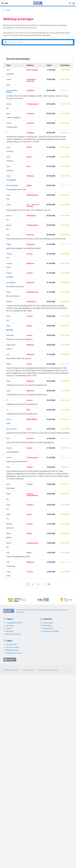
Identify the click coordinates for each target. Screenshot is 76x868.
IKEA (28, 410)
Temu (29, 166)
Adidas (29, 185)
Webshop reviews (12, 650)
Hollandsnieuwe (32, 195)
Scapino (30, 448)
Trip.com (30, 572)
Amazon (30, 254)
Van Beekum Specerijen (31, 80)
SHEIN (29, 147)
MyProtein (30, 235)
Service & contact (13, 647)
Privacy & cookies (28, 670)
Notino (29, 157)
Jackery (29, 335)
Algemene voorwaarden (11, 670)
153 (48, 584)
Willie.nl (29, 533)
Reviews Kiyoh (48, 628)
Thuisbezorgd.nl (32, 104)
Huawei (29, 364)
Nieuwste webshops (13, 634)
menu (5, 3)
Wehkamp (30, 176)
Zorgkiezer (31, 90)
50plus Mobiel (32, 419)
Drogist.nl (30, 505)
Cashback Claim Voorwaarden (48, 670)
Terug (8, 10)
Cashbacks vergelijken (51, 631)
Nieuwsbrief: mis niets (14, 653)
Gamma (30, 400)
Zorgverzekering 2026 (14, 623)
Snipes (29, 514)
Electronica (10, 626)
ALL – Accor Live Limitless (33, 205)
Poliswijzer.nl (31, 302)
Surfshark (30, 114)
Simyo (29, 429)
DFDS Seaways (32, 70)
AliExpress (30, 263)
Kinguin (29, 326)
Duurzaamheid (48, 623)
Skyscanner (31, 244)
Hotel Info (30, 438)
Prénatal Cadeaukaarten (32, 495)
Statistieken (47, 626)
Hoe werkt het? (11, 644)
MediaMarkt (31, 216)
